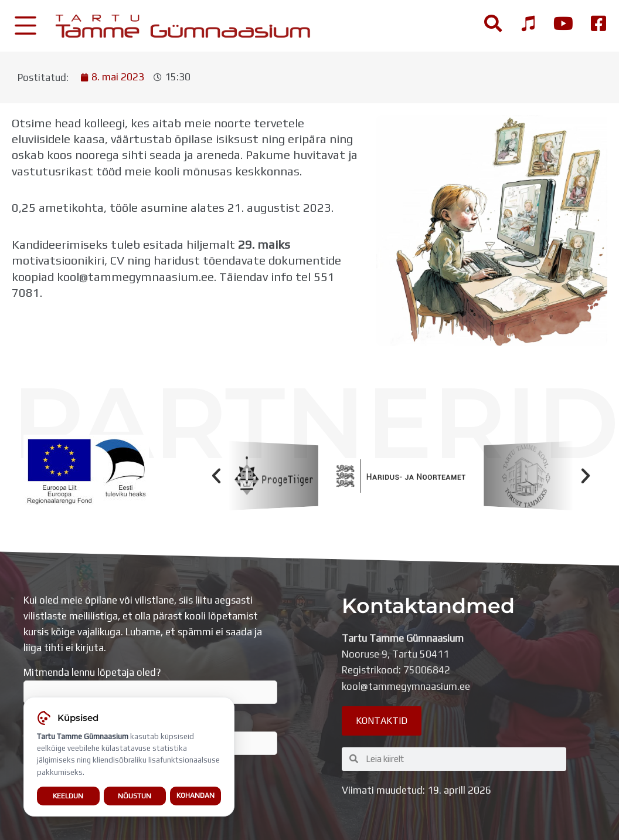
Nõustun (135, 796)
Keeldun (68, 796)
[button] (216, 476)
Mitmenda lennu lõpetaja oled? (150, 685)
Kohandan (195, 796)
